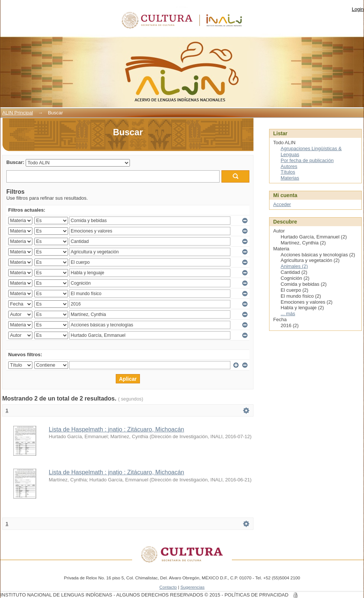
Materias (290, 178)
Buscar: (15, 162)
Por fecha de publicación (307, 160)
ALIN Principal (17, 113)
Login (358, 9)
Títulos (288, 172)
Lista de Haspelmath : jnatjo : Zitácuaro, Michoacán (116, 429)
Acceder (282, 204)
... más (288, 314)
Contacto (168, 587)
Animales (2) (294, 266)
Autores (289, 166)
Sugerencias (193, 587)
